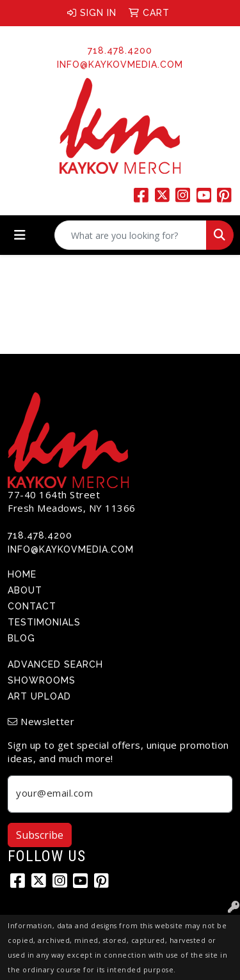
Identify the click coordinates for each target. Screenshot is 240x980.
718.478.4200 (120, 50)
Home (22, 574)
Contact (32, 606)
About (25, 590)
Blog (21, 638)
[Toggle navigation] (20, 235)
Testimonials (44, 622)
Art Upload (39, 696)
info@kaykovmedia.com (120, 65)
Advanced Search (55, 664)
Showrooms (42, 680)
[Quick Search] (131, 235)
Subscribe (40, 835)
